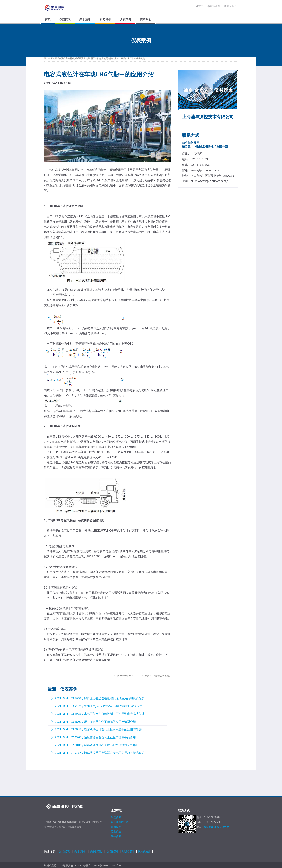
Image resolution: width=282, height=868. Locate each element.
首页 (199, 6)
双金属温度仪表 (120, 822)
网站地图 (144, 851)
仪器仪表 (64, 851)
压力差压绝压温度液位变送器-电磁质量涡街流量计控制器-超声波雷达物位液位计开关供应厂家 (89, 58)
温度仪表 (116, 817)
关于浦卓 (80, 851)
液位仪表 (116, 836)
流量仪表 (116, 832)
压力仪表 (116, 827)
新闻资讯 (96, 851)
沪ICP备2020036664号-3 (107, 866)
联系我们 (128, 851)
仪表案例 (141, 58)
